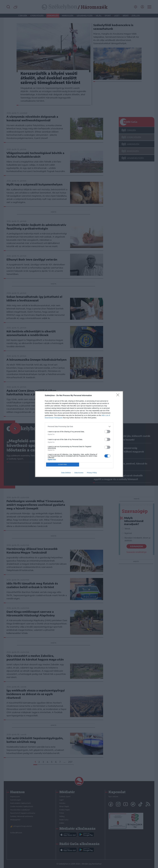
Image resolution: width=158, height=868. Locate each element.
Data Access (79, 473)
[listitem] (79, 427)
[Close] (119, 396)
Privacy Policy (92, 473)
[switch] (107, 432)
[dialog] (79, 434)
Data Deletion (66, 473)
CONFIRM (63, 464)
